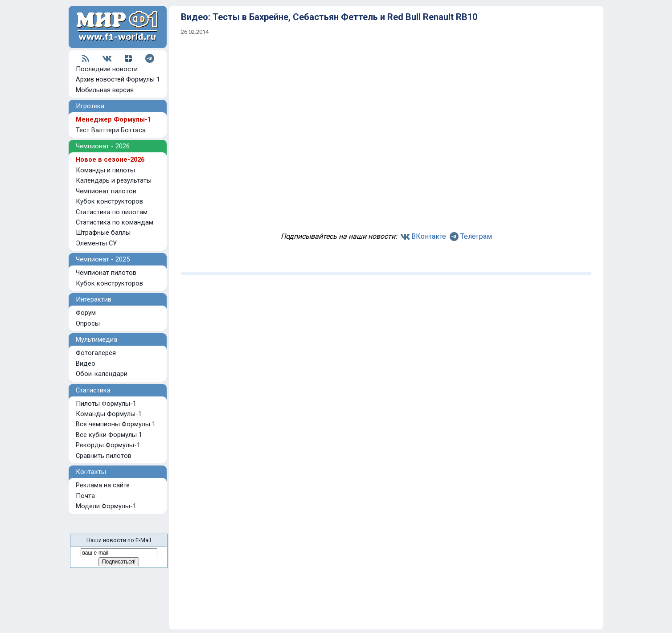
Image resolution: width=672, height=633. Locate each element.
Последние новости (107, 69)
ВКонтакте (429, 236)
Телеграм (476, 236)
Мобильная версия (105, 90)
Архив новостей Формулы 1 (118, 79)
